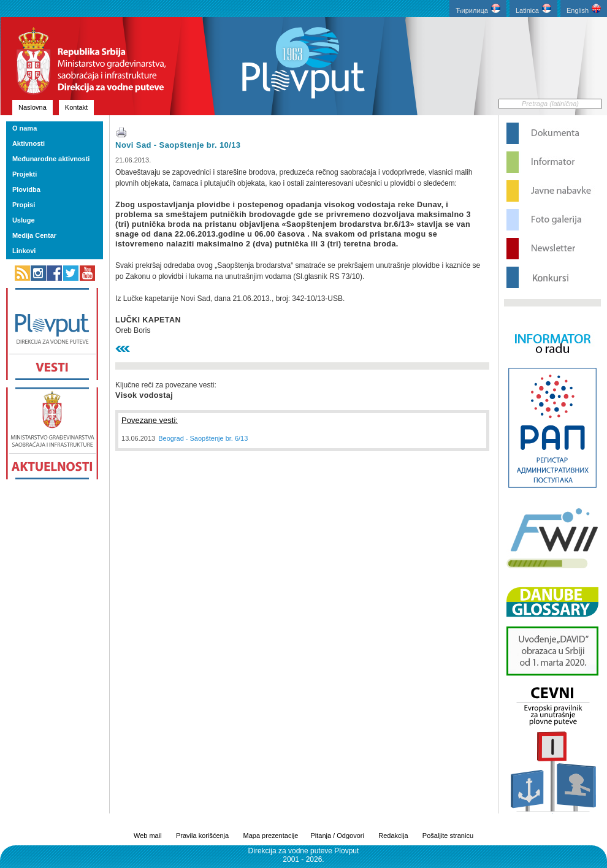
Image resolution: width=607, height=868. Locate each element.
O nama (25, 128)
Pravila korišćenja (202, 836)
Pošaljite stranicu (448, 836)
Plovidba (26, 189)
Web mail (148, 836)
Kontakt (76, 107)
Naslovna (32, 107)
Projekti (25, 174)
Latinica (533, 9)
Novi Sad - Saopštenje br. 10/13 (178, 145)
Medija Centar (34, 235)
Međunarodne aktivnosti (51, 159)
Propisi (24, 205)
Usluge (24, 220)
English (584, 9)
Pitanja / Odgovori (337, 836)
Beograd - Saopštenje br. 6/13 (203, 438)
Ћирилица (478, 9)
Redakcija (393, 836)
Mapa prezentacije (271, 836)
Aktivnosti (29, 143)
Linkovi (24, 251)
